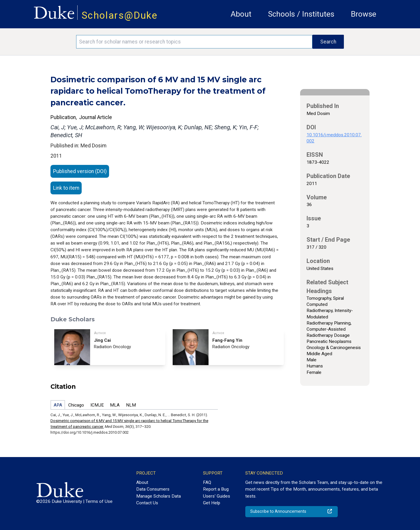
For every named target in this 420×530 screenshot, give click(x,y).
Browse (364, 14)
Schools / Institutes (301, 14)
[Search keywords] (194, 42)
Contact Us (147, 503)
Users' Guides (217, 496)
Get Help (212, 503)
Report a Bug (216, 489)
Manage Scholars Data (159, 496)
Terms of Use (99, 501)
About (241, 14)
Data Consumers (153, 489)
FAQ (207, 482)
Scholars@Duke (120, 15)
